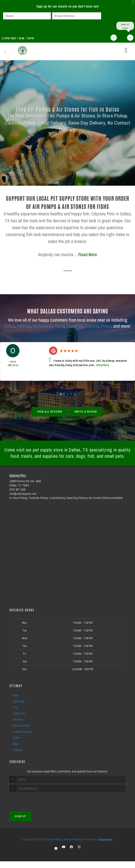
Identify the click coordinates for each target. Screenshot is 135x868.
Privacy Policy (53, 846)
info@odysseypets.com (23, 501)
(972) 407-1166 (17, 496)
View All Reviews (50, 412)
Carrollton (75, 326)
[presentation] (18, 26)
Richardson (42, 326)
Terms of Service (73, 846)
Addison (24, 326)
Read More (87, 255)
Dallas (9, 326)
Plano (59, 326)
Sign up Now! (125, 26)
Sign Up (20, 823)
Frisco (106, 326)
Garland (92, 326)
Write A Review (86, 412)
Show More (103, 365)
